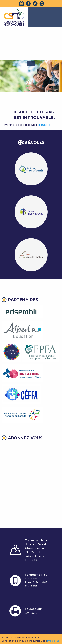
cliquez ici (44, 125)
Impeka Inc (53, 641)
